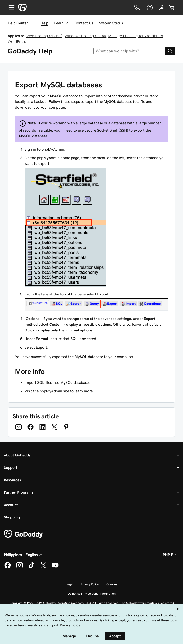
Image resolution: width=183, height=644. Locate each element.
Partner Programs (19, 492)
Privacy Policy (90, 584)
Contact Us (84, 23)
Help (44, 23)
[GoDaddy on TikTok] (31, 568)
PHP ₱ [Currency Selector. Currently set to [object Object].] (171, 555)
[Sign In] (162, 8)
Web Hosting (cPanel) (44, 36)
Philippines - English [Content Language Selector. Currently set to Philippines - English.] (24, 555)
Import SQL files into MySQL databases (57, 382)
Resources (12, 480)
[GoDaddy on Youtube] (55, 568)
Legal (69, 584)
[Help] (149, 8)
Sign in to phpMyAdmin (44, 149)
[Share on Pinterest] (66, 427)
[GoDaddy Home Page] (24, 534)
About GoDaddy (17, 455)
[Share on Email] (19, 427)
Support (11, 467)
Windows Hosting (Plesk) (85, 36)
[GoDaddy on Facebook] (8, 568)
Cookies (112, 584)
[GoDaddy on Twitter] (43, 568)
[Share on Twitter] (54, 427)
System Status (111, 23)
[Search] (170, 51)
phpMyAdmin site (54, 391)
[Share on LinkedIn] (42, 427)
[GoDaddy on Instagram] (20, 568)
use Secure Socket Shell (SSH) (103, 130)
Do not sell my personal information (92, 594)
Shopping (12, 517)
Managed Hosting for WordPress (135, 36)
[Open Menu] (10, 8)
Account (11, 505)
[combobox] (129, 51)
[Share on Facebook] (30, 427)
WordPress (17, 41)
